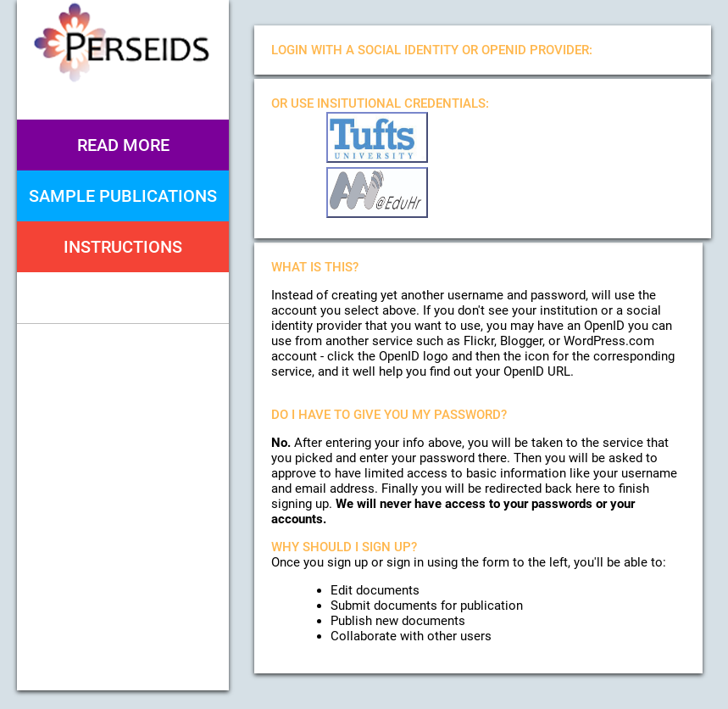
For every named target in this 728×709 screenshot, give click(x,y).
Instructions (123, 247)
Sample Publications (123, 196)
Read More (123, 145)
